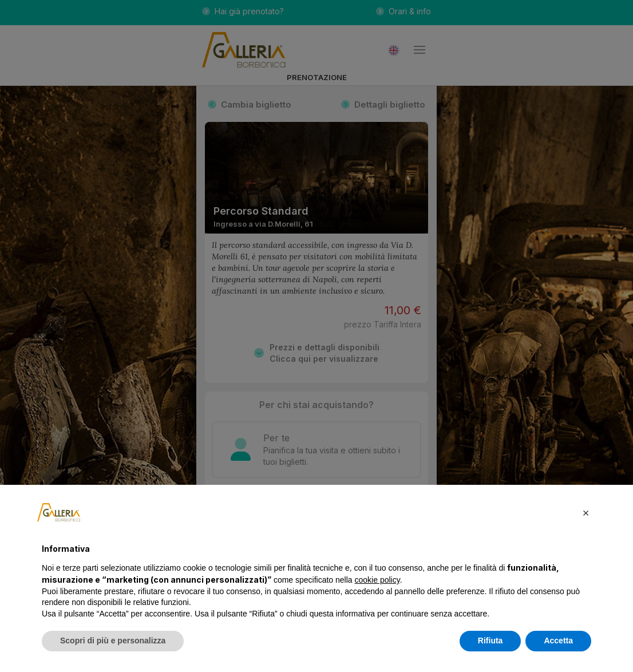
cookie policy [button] (377, 580)
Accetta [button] (558, 641)
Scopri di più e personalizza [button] (113, 641)
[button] (585, 512)
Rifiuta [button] (490, 641)
